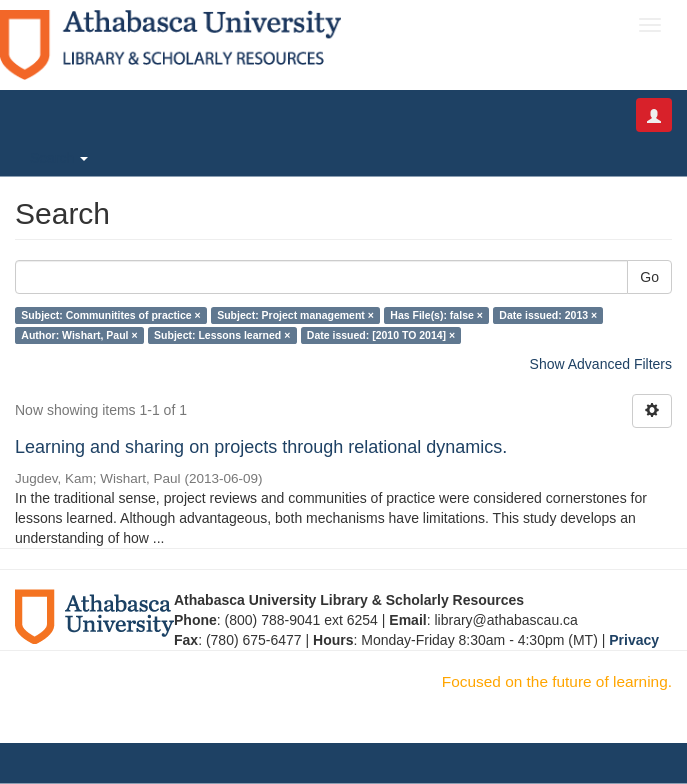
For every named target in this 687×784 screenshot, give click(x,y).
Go (649, 277)
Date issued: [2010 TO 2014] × (381, 335)
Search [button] (59, 158)
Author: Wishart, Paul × (79, 335)
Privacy (634, 640)
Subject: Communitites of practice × (110, 315)
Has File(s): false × (436, 315)
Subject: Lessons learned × (222, 335)
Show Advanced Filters (601, 364)
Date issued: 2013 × (548, 315)
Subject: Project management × (295, 315)
